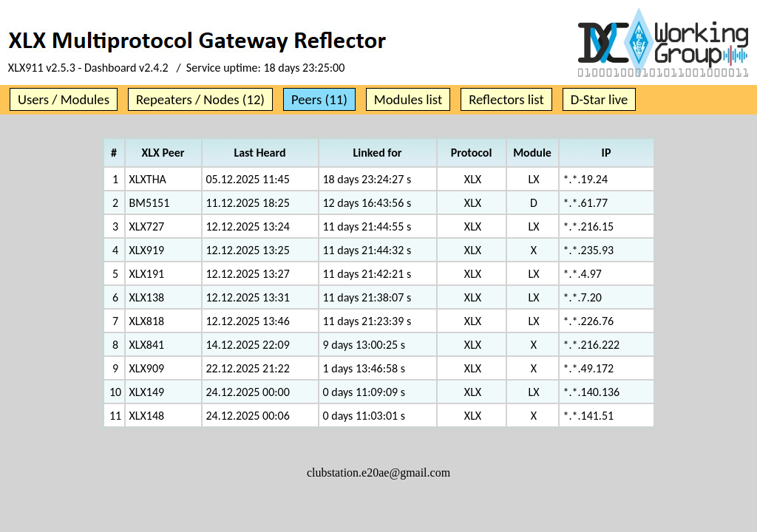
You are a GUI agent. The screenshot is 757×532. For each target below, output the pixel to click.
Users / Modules (64, 99)
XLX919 (147, 250)
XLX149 (147, 392)
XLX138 (147, 297)
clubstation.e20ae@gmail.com (378, 473)
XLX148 (147, 416)
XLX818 (147, 321)
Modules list (408, 99)
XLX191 (147, 274)
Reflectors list (506, 99)
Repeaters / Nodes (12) (200, 99)
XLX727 (147, 226)
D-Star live (600, 99)
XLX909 (147, 368)
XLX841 (147, 345)
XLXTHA (148, 179)
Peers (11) (319, 99)
